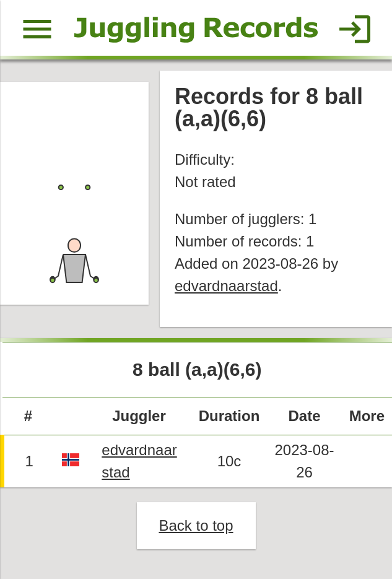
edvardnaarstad (226, 286)
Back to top (196, 525)
